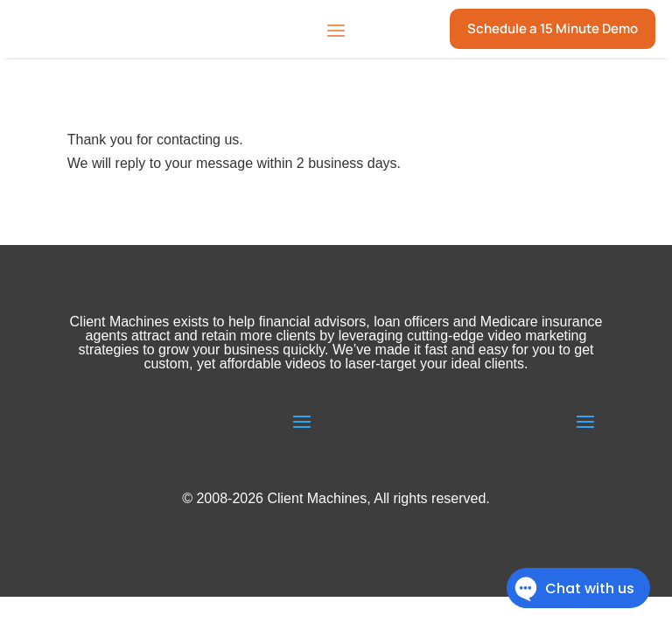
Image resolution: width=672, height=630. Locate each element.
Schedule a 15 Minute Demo (553, 28)
